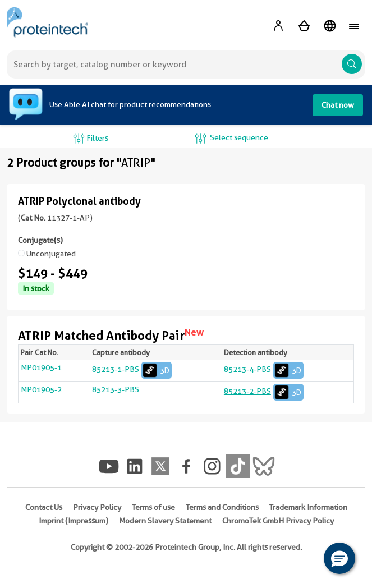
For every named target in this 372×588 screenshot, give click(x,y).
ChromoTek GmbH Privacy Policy (278, 521)
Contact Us (44, 507)
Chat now (338, 105)
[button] (339, 558)
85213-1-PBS (132, 369)
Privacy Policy (97, 507)
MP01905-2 (41, 389)
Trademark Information (308, 507)
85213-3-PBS (116, 389)
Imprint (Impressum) (74, 521)
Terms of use (153, 507)
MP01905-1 (41, 367)
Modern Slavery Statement (165, 521)
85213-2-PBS (264, 391)
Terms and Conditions (222, 507)
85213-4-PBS (264, 369)
